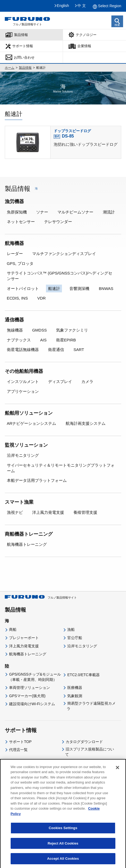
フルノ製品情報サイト (41, 597)
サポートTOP (20, 742)
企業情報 (84, 46)
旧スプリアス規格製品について (90, 752)
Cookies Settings (63, 832)
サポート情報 (23, 46)
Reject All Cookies (63, 847)
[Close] (117, 772)
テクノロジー (86, 35)
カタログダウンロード (84, 742)
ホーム (10, 68)
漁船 (71, 629)
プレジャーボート (24, 638)
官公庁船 (75, 638)
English (63, 6)
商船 (13, 629)
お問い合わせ (24, 57)
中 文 (82, 6)
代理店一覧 (18, 750)
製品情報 (21, 35)
